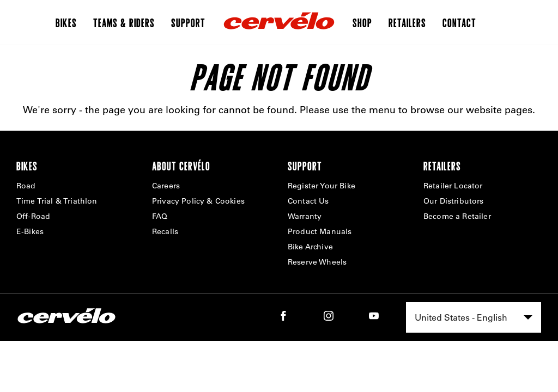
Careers (166, 186)
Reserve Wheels (317, 262)
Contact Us (308, 201)
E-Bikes (30, 231)
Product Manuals (320, 231)
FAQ (160, 216)
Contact (459, 22)
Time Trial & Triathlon (57, 201)
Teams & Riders (124, 22)
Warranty (305, 216)
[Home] (279, 22)
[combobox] (474, 317)
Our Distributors (454, 201)
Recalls (165, 231)
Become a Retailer (457, 216)
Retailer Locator (453, 186)
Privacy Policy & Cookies (198, 201)
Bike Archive (310, 247)
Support (188, 22)
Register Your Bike (322, 186)
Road (26, 186)
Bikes (66, 22)
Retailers (407, 22)
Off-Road (33, 216)
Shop (362, 22)
